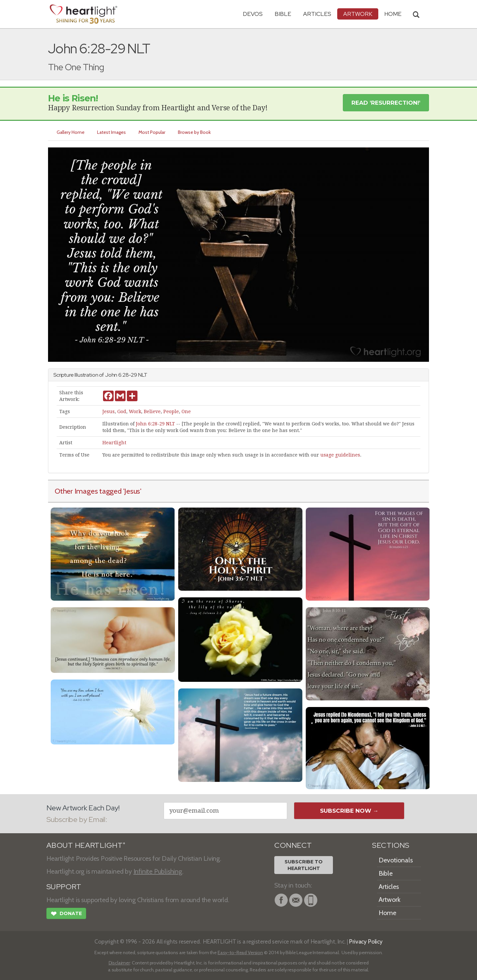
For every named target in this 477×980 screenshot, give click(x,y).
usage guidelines (340, 455)
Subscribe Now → (349, 811)
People (171, 411)
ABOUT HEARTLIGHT (86, 845)
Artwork (358, 14)
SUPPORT (64, 887)
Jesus (108, 411)
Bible (283, 14)
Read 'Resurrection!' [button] (386, 103)
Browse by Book (194, 132)
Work (135, 411)
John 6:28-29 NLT (155, 424)
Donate (66, 914)
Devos (253, 14)
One (186, 411)
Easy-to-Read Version (240, 953)
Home (387, 913)
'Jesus (132, 491)
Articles (317, 14)
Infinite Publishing (158, 871)
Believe (152, 411)
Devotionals (396, 860)
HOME (393, 14)
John (111, 375)
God (122, 411)
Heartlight (114, 443)
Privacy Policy (366, 941)
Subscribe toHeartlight (304, 865)
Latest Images (111, 132)
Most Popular (152, 132)
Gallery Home (71, 132)
